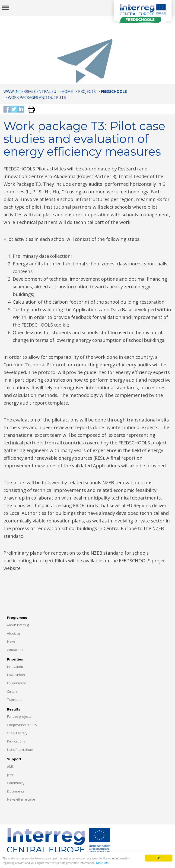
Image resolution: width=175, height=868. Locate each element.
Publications (16, 741)
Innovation (15, 667)
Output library (17, 733)
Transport (14, 700)
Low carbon (16, 675)
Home (67, 91)
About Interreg (18, 625)
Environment (16, 683)
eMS (10, 766)
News (11, 641)
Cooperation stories (22, 725)
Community (16, 783)
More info (104, 864)
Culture (12, 691)
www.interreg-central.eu (30, 91)
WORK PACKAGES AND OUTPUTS (37, 97)
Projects (87, 91)
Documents (16, 791)
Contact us (15, 650)
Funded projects (19, 716)
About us (14, 633)
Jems (11, 775)
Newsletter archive (21, 799)
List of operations (20, 750)
